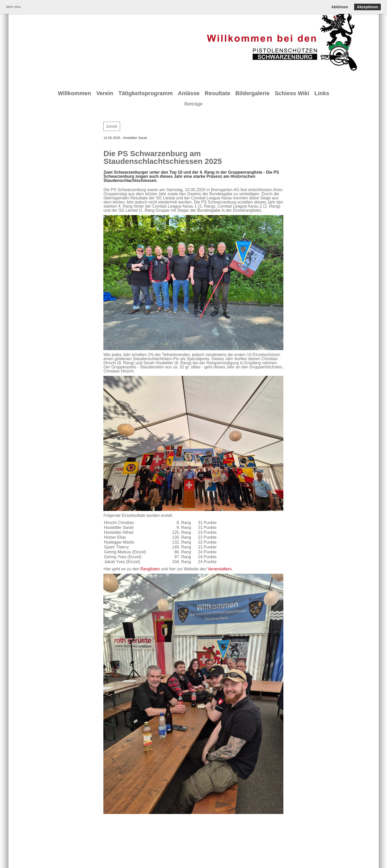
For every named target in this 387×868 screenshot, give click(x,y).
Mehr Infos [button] (13, 7)
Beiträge (193, 104)
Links (322, 93)
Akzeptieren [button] (367, 7)
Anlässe (189, 93)
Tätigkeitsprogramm (146, 93)
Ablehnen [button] (340, 7)
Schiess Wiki (292, 93)
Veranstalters (219, 569)
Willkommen (74, 93)
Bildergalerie (252, 93)
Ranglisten (150, 569)
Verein (105, 93)
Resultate (217, 93)
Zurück (112, 126)
